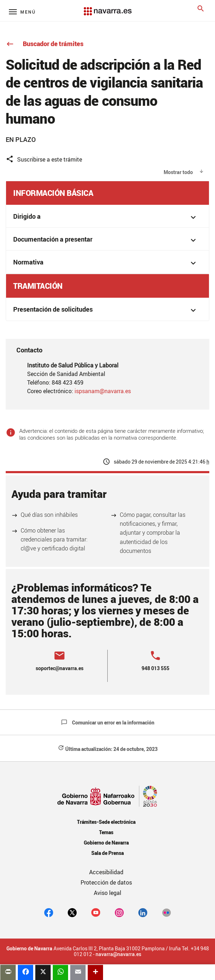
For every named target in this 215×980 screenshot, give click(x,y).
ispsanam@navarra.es (103, 391)
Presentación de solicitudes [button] (106, 310)
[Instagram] (119, 912)
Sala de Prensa (107, 853)
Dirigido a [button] (106, 217)
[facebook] (49, 912)
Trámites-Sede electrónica (106, 822)
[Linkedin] (143, 912)
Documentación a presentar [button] (106, 240)
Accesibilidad (106, 872)
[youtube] (96, 912)
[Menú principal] (22, 12)
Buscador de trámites (45, 44)
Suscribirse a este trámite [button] (44, 159)
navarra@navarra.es (118, 954)
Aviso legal (107, 893)
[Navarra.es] (107, 8)
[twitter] (72, 912)
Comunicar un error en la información (108, 722)
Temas (106, 832)
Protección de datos (106, 882)
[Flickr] (166, 912)
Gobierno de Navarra (106, 843)
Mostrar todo (178, 172)
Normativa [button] (106, 263)
